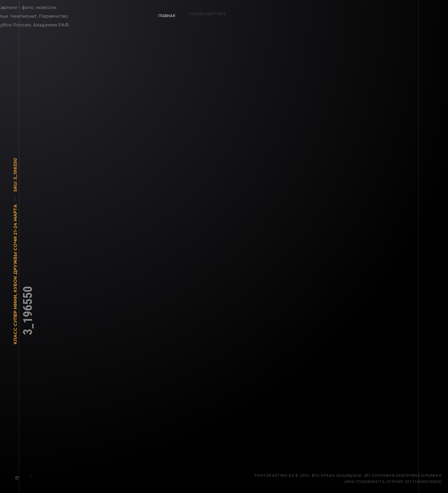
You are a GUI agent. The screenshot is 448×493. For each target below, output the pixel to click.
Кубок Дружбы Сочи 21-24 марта (15, 250)
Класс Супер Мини (15, 321)
